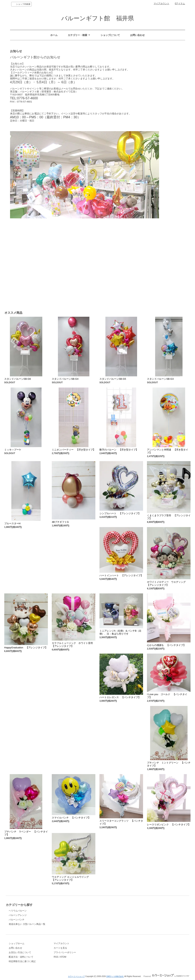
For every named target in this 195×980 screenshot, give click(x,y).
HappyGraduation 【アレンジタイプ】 (26, 648)
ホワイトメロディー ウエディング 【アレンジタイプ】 (168, 583)
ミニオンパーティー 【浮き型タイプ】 (74, 450)
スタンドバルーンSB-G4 (65, 379)
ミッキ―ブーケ (13, 450)
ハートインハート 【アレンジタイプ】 (121, 575)
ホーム (54, 35)
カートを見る (60, 948)
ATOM (63, 957)
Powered (166, 976)
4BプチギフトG (60, 522)
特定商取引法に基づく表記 (22, 961)
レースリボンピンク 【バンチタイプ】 (169, 825)
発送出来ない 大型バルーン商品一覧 (27, 924)
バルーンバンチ (17, 920)
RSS (56, 957)
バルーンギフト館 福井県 (98, 18)
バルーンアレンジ (18, 915)
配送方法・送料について (21, 957)
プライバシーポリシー (65, 952)
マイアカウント (161, 4)
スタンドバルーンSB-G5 (113, 379)
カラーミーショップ (76, 976)
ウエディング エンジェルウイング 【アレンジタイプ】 (72, 878)
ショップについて (110, 35)
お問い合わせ (137, 35)
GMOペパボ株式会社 (115, 976)
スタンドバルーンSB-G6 (18, 379)
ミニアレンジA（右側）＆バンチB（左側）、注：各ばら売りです (120, 632)
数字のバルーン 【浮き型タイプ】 (119, 450)
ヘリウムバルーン (18, 911)
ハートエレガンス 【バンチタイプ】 (120, 697)
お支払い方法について (20, 952)
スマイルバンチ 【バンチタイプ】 (71, 818)
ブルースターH (12, 523)
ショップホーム (17, 943)
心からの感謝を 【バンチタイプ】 (166, 645)
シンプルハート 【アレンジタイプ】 (120, 513)
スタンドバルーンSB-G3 (160, 379)
